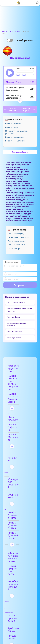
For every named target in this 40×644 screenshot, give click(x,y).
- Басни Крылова (19, 399)
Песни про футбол (15, 248)
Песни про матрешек (17, 241)
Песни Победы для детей (16, 302)
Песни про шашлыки (15, 332)
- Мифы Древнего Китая (20, 471)
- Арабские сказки (20, 553)
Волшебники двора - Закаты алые (16, 89)
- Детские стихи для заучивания (21, 594)
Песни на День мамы (17, 245)
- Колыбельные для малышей (21, 519)
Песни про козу (12, 127)
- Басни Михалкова (20, 410)
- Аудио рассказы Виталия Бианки (19, 382)
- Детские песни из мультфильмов (20, 504)
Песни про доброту (16, 234)
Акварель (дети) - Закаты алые (14, 97)
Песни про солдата (13, 124)
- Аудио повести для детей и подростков (18, 373)
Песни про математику (15, 137)
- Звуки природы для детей (19, 511)
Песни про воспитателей (18, 237)
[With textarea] (20, 267)
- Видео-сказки (18, 559)
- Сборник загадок (20, 453)
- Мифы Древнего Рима (20, 478)
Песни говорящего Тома (15, 141)
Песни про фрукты (14, 317)
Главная (4, 31)
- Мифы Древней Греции (19, 486)
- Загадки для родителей (17, 447)
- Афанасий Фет (18, 586)
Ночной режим (23, 40)
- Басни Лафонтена (20, 404)
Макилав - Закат (14, 82)
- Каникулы (16, 426)
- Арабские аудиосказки (17, 364)
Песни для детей (15, 31)
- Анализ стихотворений (18, 580)
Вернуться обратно (20, 152)
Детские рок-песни (14, 338)
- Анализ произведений (18, 547)
